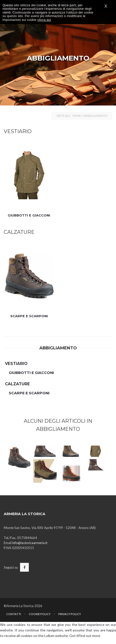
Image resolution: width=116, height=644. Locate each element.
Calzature (17, 384)
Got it (74, 636)
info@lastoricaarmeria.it (30, 543)
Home (77, 116)
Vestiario (16, 364)
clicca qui (44, 20)
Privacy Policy (70, 614)
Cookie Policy (40, 614)
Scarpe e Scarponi (29, 316)
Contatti (14, 614)
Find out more (89, 636)
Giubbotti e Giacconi (29, 215)
